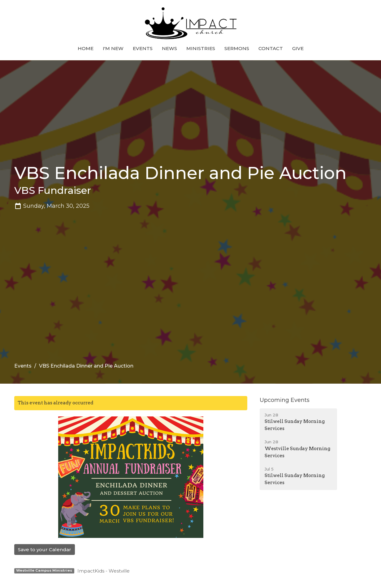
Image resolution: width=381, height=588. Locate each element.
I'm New (113, 48)
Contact (271, 48)
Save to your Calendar (45, 550)
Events (143, 48)
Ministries (201, 48)
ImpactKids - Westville (104, 571)
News (169, 48)
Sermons (237, 48)
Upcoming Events (285, 400)
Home (86, 48)
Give (298, 48)
